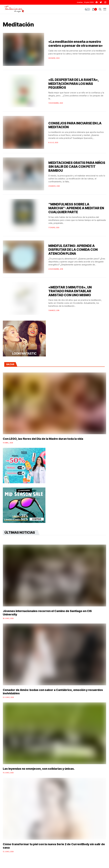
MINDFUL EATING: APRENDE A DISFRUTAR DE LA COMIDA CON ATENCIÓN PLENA (73, 250)
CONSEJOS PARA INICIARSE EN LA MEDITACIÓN (75, 125)
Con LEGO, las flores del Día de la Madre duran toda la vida (43, 439)
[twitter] (101, 2)
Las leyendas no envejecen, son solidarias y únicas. (39, 769)
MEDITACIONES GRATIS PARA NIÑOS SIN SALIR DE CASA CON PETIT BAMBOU (77, 167)
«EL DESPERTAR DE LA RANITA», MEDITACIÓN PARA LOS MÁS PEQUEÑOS (74, 84)
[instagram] (105, 2)
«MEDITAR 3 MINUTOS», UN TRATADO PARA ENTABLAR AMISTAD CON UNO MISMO (70, 291)
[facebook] (97, 2)
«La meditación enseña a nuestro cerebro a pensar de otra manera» (76, 44)
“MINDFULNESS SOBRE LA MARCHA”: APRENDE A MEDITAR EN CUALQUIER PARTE (76, 208)
